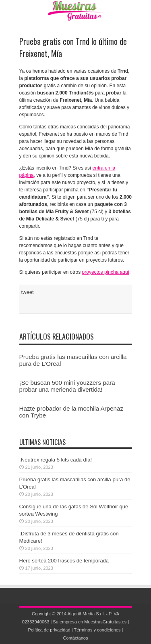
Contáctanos (75, 638)
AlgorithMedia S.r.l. (86, 614)
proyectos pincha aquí (106, 272)
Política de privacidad (49, 630)
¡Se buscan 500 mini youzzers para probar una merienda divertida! (67, 386)
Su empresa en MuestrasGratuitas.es (90, 622)
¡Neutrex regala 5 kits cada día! (56, 460)
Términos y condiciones (97, 630)
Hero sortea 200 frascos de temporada (64, 561)
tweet (28, 292)
